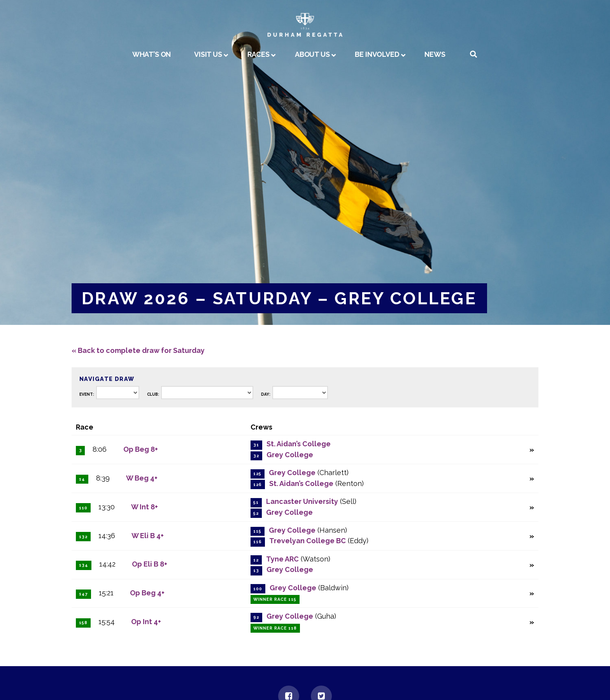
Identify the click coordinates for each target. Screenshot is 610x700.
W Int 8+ (145, 507)
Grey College (290, 455)
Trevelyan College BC (308, 541)
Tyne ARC (282, 559)
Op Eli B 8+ (150, 564)
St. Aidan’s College (299, 444)
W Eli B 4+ (148, 536)
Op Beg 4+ (147, 593)
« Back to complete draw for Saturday (138, 350)
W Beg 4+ (142, 478)
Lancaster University (302, 501)
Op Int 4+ (146, 622)
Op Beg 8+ (141, 449)
